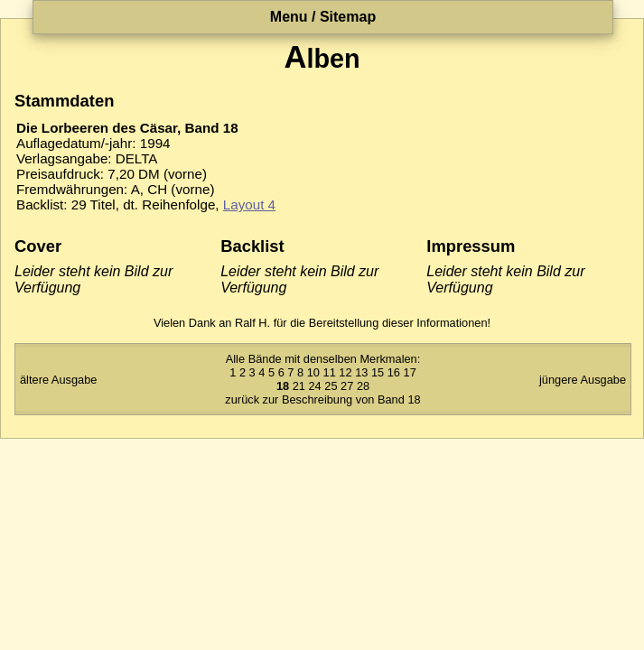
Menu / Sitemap (323, 17)
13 (361, 372)
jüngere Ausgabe (583, 380)
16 (394, 372)
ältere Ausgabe (58, 380)
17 (410, 372)
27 (347, 386)
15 (378, 372)
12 (345, 372)
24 (314, 386)
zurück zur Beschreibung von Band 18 (322, 399)
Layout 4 (249, 204)
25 (331, 386)
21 (299, 386)
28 (363, 386)
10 (313, 372)
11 (330, 372)
